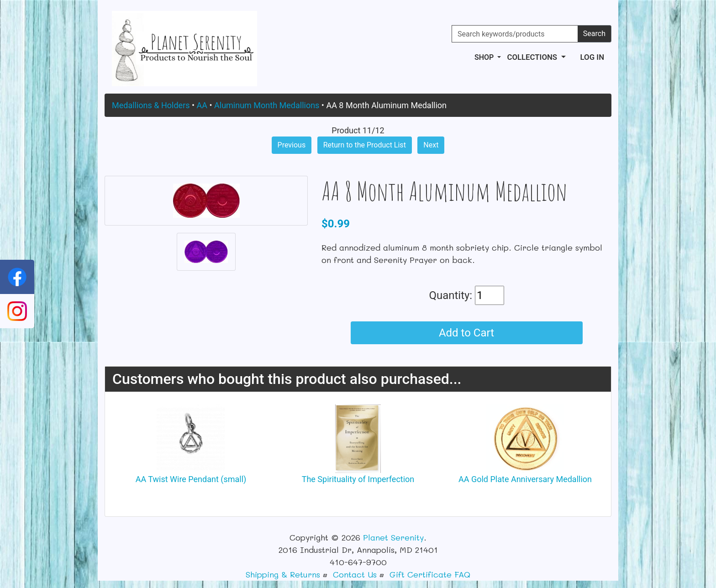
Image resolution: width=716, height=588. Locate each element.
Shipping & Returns (283, 574)
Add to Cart (466, 333)
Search (594, 34)
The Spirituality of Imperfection (358, 479)
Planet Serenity (393, 537)
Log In (592, 57)
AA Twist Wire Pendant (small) (191, 479)
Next (431, 145)
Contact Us (355, 574)
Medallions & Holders (151, 105)
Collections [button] (533, 57)
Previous (292, 145)
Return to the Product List (365, 145)
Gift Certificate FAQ (430, 574)
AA (202, 105)
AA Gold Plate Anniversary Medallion (525, 479)
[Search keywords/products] (515, 34)
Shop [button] (485, 57)
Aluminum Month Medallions (267, 105)
